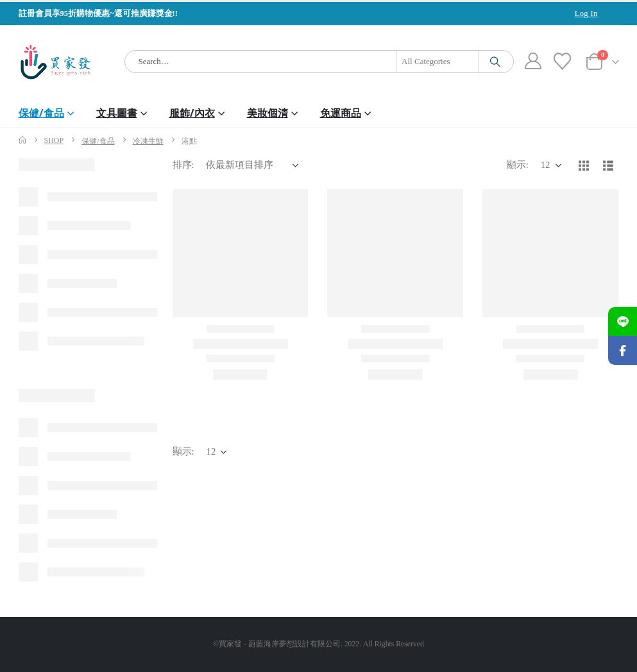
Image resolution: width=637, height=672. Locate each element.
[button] (584, 165)
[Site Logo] (55, 62)
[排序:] (252, 165)
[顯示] (551, 165)
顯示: (518, 165)
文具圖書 (117, 113)
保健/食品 (41, 113)
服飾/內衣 (192, 113)
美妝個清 (268, 113)
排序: (183, 165)
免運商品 (341, 113)
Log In (586, 13)
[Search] (495, 62)
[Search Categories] (437, 62)
